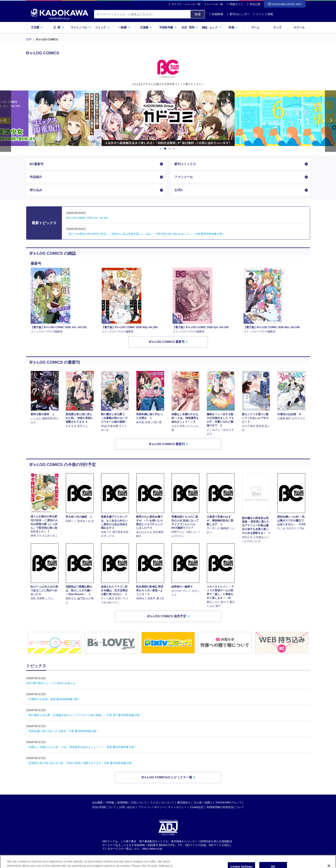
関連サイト (236, 4)
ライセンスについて (162, 803)
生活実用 (190, 27)
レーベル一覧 (215, 4)
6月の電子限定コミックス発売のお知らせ (51, 683)
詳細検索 (216, 14)
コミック (102, 27)
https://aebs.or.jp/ (152, 849)
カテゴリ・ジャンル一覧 (186, 4)
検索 (198, 14)
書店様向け (184, 803)
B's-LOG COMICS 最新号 (167, 342)
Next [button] (330, 121)
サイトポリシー (177, 807)
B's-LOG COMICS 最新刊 (167, 444)
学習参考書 (168, 27)
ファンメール (184, 177)
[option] (168, 118)
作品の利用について (104, 807)
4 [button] (175, 149)
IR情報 (110, 803)
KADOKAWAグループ (228, 803)
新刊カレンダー (238, 14)
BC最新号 (37, 164)
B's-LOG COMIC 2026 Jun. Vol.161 (87, 218)
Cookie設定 (197, 807)
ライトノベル (81, 27)
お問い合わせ (127, 807)
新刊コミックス (185, 164)
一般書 (124, 27)
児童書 (146, 27)
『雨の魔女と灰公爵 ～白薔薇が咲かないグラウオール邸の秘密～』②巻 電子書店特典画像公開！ (84, 715)
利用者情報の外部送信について (225, 807)
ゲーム (255, 27)
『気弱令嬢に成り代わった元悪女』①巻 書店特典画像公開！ (62, 731)
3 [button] (170, 149)
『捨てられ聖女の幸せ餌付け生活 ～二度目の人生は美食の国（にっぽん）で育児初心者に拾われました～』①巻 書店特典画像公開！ (146, 234)
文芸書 (37, 27)
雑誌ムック (212, 27)
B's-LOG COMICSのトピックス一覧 (167, 777)
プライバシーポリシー (152, 807)
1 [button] (161, 149)
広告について (139, 803)
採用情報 (122, 803)
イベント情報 (263, 14)
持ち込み (36, 190)
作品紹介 (36, 177)
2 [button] (166, 149)
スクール (299, 27)
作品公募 (255, 4)
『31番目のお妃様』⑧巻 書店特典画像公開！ (53, 699)
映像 (233, 27)
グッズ (277, 27)
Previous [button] (6, 121)
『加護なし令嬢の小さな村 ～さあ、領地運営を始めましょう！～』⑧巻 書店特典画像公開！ (82, 747)
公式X (178, 190)
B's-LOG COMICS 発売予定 (167, 616)
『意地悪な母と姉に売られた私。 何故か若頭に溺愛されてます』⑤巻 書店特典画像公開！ (80, 763)
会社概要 (97, 803)
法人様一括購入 (203, 803)
